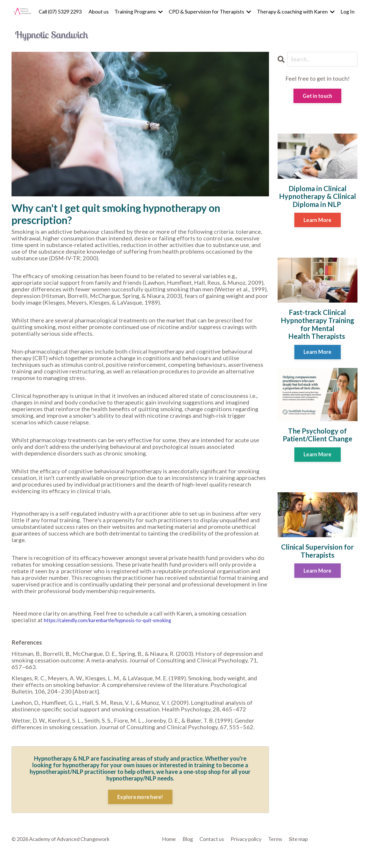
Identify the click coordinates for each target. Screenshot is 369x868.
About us (99, 11)
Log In (348, 11)
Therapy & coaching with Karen (296, 11)
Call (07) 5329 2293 (60, 11)
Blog (188, 839)
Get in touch (317, 96)
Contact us (212, 839)
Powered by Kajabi (341, 854)
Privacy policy (246, 839)
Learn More (318, 220)
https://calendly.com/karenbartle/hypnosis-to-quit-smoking (121, 620)
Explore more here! (140, 797)
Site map (298, 839)
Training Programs (139, 11)
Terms (275, 839)
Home (169, 839)
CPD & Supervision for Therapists (210, 11)
